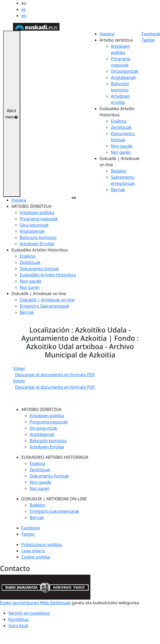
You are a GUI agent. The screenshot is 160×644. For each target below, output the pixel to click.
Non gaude (122, 146)
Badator (119, 171)
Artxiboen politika (37, 213)
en (24, 16)
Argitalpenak (123, 77)
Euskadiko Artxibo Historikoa (48, 275)
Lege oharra (33, 551)
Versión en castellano (29, 613)
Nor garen (121, 152)
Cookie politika (36, 557)
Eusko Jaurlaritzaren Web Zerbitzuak (35, 603)
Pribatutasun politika (42, 545)
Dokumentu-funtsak (39, 269)
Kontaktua (18, 619)
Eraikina (119, 121)
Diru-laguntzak (34, 225)
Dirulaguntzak (125, 71)
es (24, 9)
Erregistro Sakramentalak (44, 306)
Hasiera (107, 34)
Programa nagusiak (39, 219)
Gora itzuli (18, 626)
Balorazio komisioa (38, 237)
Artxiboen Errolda (37, 244)
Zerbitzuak (121, 127)
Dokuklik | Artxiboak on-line (47, 300)
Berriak (118, 190)
